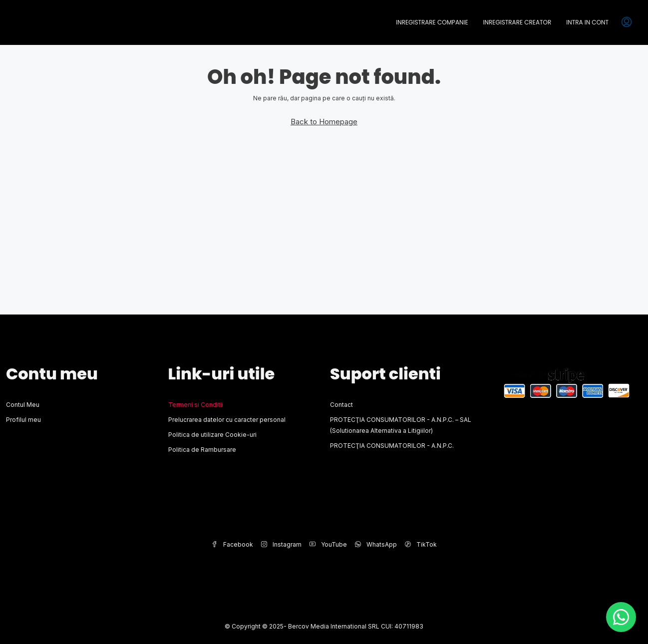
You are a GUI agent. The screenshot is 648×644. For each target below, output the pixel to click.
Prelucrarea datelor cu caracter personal (227, 420)
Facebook (232, 544)
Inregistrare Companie (432, 22)
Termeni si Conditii (196, 405)
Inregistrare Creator (517, 22)
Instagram (281, 544)
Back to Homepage (324, 122)
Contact (341, 405)
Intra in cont (587, 22)
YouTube (328, 544)
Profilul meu (23, 420)
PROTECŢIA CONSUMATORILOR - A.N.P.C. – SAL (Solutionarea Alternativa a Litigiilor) (401, 425)
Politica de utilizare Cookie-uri (212, 435)
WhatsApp (376, 544)
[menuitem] (627, 22)
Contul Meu (23, 405)
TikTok (421, 544)
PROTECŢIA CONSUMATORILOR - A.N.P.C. (392, 446)
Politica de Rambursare (202, 450)
